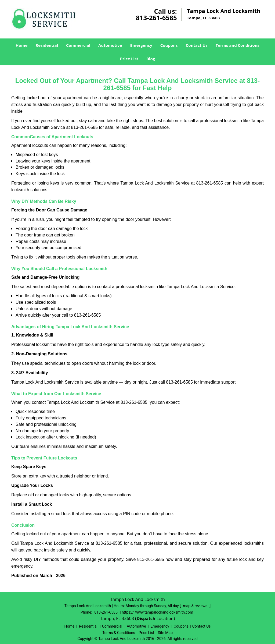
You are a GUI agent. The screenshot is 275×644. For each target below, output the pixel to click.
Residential (47, 45)
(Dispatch (146, 618)
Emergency (141, 45)
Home (21, 45)
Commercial (78, 45)
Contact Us (197, 45)
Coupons (169, 45)
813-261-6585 (156, 18)
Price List (129, 59)
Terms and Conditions (238, 45)
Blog (151, 59)
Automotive (110, 45)
